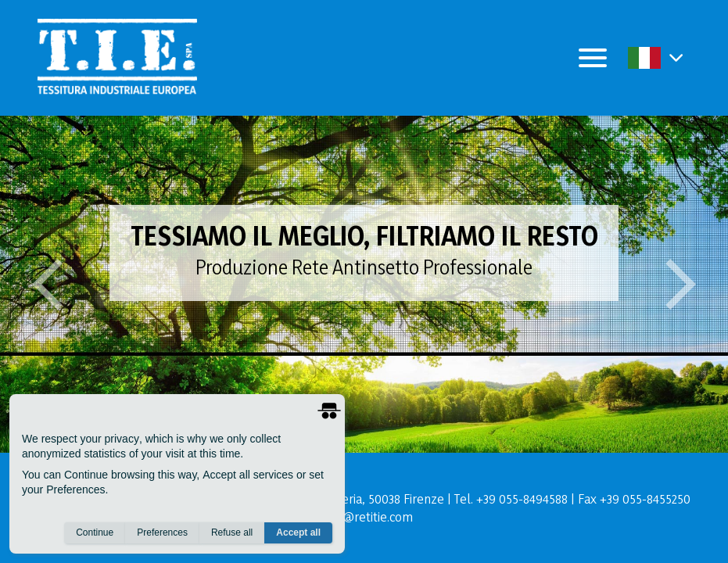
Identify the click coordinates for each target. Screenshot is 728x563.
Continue (95, 533)
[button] (676, 57)
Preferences (162, 533)
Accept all (298, 533)
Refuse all (232, 533)
